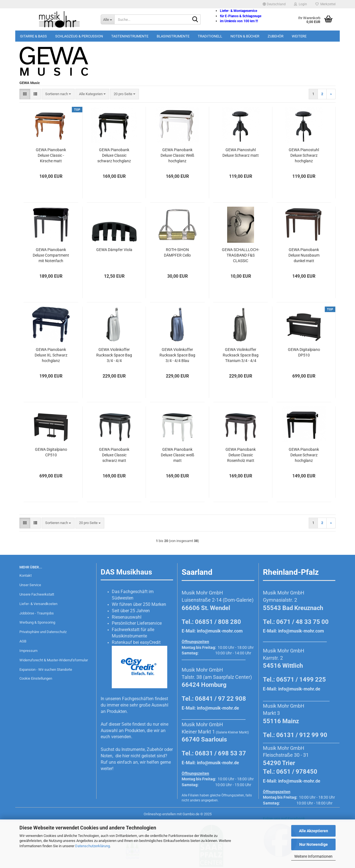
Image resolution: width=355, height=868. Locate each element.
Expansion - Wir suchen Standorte (46, 670)
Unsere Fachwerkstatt (37, 594)
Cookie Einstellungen (36, 678)
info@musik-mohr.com (220, 631)
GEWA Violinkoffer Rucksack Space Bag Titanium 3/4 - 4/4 (241, 355)
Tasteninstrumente (130, 36)
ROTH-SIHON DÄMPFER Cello (177, 252)
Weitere (299, 36)
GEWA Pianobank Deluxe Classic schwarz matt (114, 455)
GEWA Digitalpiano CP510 (51, 452)
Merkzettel (325, 4)
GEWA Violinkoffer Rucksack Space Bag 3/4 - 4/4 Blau (177, 355)
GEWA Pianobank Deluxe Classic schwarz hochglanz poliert (114, 156)
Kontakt (26, 575)
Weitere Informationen (313, 856)
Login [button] (301, 4)
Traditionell (210, 36)
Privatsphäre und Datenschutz (43, 632)
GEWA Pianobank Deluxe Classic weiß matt (177, 455)
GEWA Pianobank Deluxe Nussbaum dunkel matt (304, 255)
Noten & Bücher (245, 36)
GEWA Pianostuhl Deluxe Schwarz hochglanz (304, 155)
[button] (274, 4)
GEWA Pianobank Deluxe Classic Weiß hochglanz (177, 155)
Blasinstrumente (173, 36)
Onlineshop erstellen (160, 814)
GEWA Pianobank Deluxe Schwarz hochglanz (304, 455)
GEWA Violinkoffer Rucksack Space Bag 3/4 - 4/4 (114, 355)
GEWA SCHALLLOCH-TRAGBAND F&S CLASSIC (241, 255)
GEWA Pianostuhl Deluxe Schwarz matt (241, 153)
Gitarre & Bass (33, 36)
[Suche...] (107, 19)
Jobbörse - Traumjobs (37, 613)
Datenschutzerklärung (92, 846)
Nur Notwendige (314, 844)
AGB (23, 641)
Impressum (28, 651)
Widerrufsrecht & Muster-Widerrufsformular (54, 660)
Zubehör (276, 36)
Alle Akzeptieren (314, 831)
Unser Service (30, 585)
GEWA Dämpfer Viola (114, 250)
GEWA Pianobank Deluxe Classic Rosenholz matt (241, 455)
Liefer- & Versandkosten (38, 604)
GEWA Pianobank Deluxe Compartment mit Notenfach (51, 255)
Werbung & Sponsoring (37, 622)
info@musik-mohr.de (218, 708)
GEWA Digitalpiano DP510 (304, 352)
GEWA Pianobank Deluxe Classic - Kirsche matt (51, 155)
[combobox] (58, 94)
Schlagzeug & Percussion (79, 36)
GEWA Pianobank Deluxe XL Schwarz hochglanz (51, 355)
